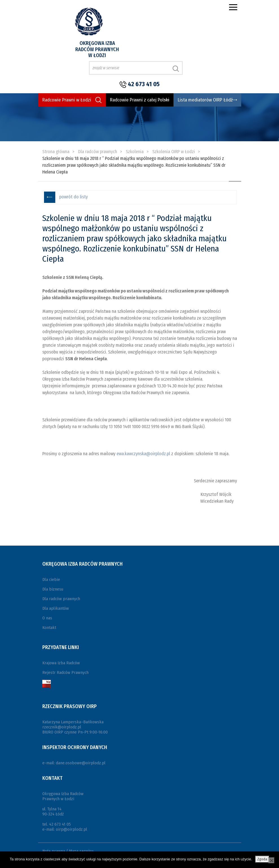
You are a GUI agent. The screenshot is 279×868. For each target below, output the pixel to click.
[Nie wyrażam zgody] (271, 860)
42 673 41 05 (144, 84)
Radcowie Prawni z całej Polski (140, 100)
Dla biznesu (53, 589)
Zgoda (262, 859)
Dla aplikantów (56, 608)
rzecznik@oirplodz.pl (62, 727)
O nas (47, 618)
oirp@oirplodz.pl (72, 829)
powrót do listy (73, 197)
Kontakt (49, 628)
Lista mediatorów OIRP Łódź (205, 100)
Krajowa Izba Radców (61, 663)
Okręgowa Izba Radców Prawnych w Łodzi (97, 49)
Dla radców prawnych (61, 599)
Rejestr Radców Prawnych (65, 672)
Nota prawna (54, 851)
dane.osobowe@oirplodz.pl (81, 763)
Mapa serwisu (81, 851)
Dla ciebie (51, 580)
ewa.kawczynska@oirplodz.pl (143, 454)
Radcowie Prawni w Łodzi (67, 100)
